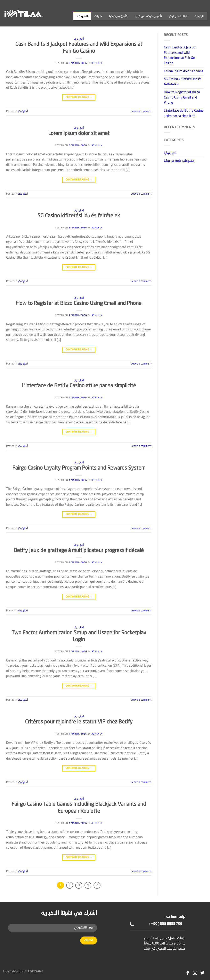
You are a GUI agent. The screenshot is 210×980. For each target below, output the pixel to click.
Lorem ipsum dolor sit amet (79, 134)
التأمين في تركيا (119, 16)
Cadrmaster (35, 971)
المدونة (82, 16)
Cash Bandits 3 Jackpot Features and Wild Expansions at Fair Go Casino (180, 56)
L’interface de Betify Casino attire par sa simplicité (79, 386)
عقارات (98, 16)
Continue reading (79, 98)
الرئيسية (199, 16)
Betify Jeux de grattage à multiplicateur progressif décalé (79, 551)
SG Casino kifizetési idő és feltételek (79, 216)
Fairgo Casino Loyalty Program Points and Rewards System (79, 468)
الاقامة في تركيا (178, 16)
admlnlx (97, 63)
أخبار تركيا (79, 39)
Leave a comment (141, 111)
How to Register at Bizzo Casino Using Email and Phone (79, 304)
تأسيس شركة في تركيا (148, 16)
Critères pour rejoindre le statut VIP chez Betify (79, 722)
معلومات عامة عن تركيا (179, 161)
